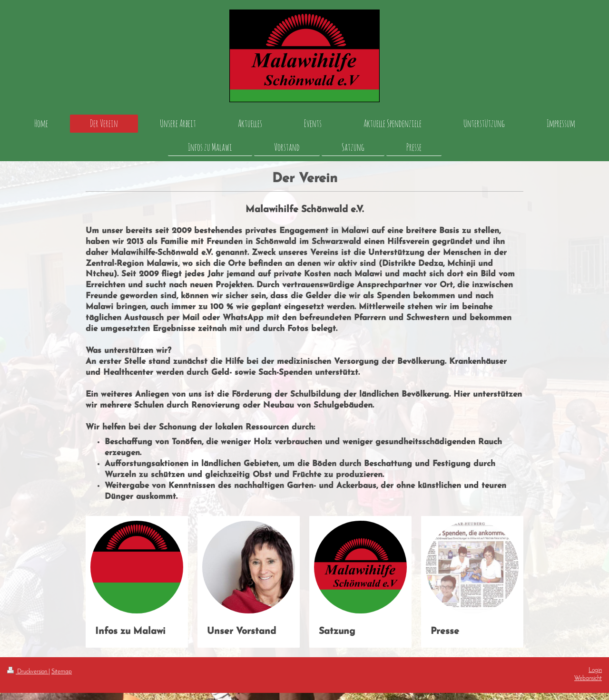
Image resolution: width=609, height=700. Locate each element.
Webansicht (588, 679)
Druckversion (28, 672)
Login (595, 671)
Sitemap (62, 672)
